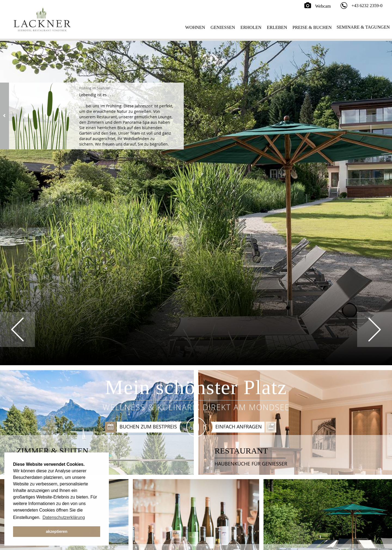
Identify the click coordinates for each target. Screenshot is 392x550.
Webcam (318, 6)
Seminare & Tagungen (363, 27)
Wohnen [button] (195, 27)
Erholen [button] (251, 27)
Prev (17, 330)
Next (375, 330)
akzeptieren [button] (56, 531)
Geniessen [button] (223, 27)
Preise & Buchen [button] (312, 27)
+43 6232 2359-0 (367, 6)
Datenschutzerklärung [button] (64, 517)
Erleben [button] (277, 27)
